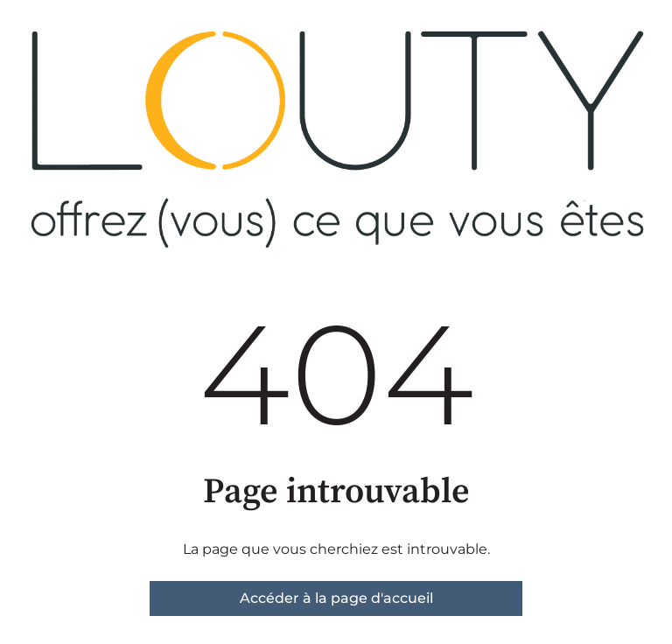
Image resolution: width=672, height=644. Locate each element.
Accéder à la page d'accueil (336, 598)
